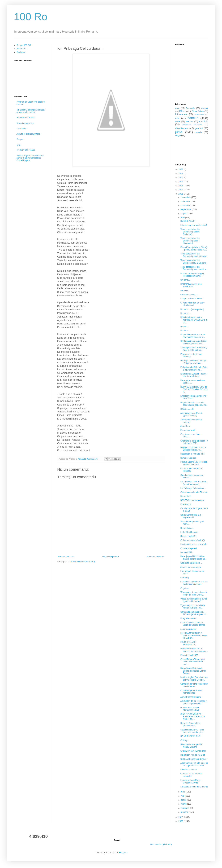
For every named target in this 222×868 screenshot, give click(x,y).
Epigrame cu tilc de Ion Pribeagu (191, 355)
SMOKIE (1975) (188, 221)
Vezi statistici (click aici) (161, 844)
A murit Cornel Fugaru (191, 697)
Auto (177, 108)
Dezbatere (21, 129)
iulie (183, 218)
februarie (185, 808)
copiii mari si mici (188, 629)
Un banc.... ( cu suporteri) (192, 309)
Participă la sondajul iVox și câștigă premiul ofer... (193, 362)
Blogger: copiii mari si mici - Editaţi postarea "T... (193, 449)
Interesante (181, 114)
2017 (181, 174)
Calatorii (205, 108)
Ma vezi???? (186, 552)
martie (184, 804)
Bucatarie (190, 108)
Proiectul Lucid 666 (189, 655)
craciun (189, 121)
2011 (181, 194)
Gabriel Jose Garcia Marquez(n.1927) (190, 709)
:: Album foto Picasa (26, 150)
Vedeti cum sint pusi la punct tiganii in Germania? (194, 600)
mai (183, 796)
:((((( (18, 145)
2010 (181, 817)
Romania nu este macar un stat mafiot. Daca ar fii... (193, 336)
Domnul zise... (187, 528)
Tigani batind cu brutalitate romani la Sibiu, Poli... (193, 607)
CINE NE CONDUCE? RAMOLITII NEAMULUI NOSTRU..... (193, 717)
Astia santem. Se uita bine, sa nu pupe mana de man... (194, 764)
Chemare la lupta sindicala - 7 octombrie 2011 (194, 442)
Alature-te (21, 49)
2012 (181, 190)
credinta (204, 121)
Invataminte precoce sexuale (194, 544)
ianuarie (185, 812)
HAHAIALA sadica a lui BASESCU (191, 285)
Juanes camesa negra (191, 567)
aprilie (184, 800)
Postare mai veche (155, 557)
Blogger (122, 853)
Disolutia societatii (189, 770)
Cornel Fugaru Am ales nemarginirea (191, 692)
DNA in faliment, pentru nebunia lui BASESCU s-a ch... (194, 320)
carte (178, 121)
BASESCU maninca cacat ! (193, 500)
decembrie (186, 197)
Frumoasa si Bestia (25, 118)
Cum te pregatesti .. (189, 548)
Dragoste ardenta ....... (191, 618)
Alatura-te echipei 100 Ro (28, 134)
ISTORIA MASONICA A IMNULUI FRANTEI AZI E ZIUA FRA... (194, 636)
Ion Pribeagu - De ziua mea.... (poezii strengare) (194, 483)
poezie (198, 132)
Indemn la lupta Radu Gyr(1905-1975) (190, 781)
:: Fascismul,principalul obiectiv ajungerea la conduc (31, 111)
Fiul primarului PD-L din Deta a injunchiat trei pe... (194, 368)
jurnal (179, 132)
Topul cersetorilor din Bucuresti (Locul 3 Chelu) (193, 255)
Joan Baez (185, 426)
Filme (182, 111)
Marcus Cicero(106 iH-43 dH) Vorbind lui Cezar (194, 463)
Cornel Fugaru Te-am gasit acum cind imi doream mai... (193, 662)
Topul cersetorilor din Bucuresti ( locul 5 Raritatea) (190, 232)
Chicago (184, 740)
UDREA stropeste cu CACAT (194, 759)
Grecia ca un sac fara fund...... (190, 435)
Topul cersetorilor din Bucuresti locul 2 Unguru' (193, 262)
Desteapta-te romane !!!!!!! (192, 454)
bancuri (193, 118)
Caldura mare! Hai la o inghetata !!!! (191, 516)
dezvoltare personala (192, 125)
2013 (181, 186)
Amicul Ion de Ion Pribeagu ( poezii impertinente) (193, 702)
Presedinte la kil (188, 430)
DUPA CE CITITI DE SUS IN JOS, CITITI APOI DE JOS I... (194, 389)
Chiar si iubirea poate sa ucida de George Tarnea (193, 624)
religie (178, 135)
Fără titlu (184, 291)
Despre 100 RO (24, 45)
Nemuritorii (185, 496)
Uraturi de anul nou (25, 123)
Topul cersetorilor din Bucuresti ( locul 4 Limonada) (190, 241)
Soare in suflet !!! (188, 536)
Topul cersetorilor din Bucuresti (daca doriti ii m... (194, 268)
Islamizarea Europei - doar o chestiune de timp (193, 375)
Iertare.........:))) (187, 409)
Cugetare (185, 588)
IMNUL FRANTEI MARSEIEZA (188, 643)
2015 (181, 178)
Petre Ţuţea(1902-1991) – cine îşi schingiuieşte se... (193, 558)
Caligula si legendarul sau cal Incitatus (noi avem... (194, 583)
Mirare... (184, 327)
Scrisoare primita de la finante (194, 787)
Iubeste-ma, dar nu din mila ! (194, 225)
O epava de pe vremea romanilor (191, 775)
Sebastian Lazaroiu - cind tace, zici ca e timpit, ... (192, 731)
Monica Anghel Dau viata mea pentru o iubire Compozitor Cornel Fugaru (30, 158)
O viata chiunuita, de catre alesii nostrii (192, 304)
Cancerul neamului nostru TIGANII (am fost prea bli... (194, 613)
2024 (181, 169)
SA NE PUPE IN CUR (190, 736)
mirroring (184, 578)
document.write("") (189, 295)
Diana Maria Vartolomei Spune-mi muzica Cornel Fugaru (193, 671)
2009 (181, 821)
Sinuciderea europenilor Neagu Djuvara (191, 746)
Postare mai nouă (66, 557)
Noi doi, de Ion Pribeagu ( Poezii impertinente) (192, 275)
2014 (181, 182)
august (184, 214)
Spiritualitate (200, 114)
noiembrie (186, 201)
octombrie (186, 205)
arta (177, 118)
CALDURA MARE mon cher (193, 751)
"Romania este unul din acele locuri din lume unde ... (194, 593)
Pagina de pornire (111, 557)
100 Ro (31, 17)
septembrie (186, 209)
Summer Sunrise (188, 458)
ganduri (199, 128)
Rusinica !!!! (186, 504)
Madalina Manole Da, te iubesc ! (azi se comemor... (194, 650)
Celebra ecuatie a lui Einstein (194, 492)
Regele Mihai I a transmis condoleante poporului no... (194, 404)
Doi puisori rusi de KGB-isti (193, 755)
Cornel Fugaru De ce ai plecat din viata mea (194, 685)
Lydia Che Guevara (189, 532)
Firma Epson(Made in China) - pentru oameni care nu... (194, 249)
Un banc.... (185, 280)
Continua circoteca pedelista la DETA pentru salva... (193, 342)
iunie (183, 792)
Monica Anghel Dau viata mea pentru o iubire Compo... (194, 678)
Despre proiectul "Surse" (192, 299)
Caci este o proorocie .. (191, 563)
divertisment (182, 128)
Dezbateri (21, 52)
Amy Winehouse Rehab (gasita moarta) (191, 414)
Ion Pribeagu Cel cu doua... (193, 488)
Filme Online (198, 111)
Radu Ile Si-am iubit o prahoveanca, (190, 724)
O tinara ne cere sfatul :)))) (193, 540)
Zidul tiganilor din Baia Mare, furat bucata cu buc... (194, 349)
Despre (20, 139)
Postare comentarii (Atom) (83, 562)
